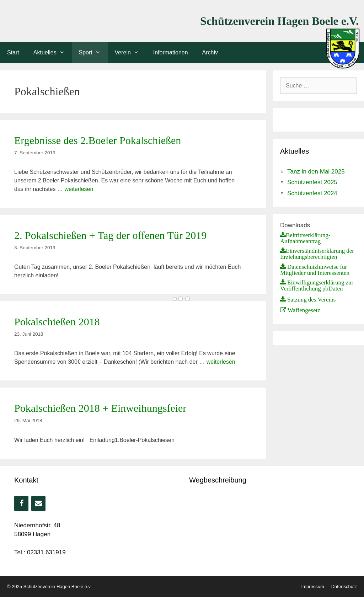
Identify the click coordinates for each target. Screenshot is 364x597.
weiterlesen (79, 189)
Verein (130, 53)
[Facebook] (21, 503)
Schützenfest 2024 (312, 193)
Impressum (312, 587)
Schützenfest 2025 (312, 182)
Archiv (210, 52)
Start (13, 52)
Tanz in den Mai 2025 (316, 172)
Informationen (171, 52)
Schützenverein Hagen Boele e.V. (279, 21)
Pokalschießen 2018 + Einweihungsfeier (100, 408)
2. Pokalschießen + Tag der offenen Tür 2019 (110, 235)
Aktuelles (53, 53)
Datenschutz (344, 587)
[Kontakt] (38, 503)
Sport (93, 53)
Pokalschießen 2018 (57, 322)
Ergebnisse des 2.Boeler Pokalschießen (98, 140)
